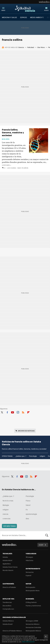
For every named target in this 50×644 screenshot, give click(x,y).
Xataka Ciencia (25, 9)
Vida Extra (29, 560)
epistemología (31, 514)
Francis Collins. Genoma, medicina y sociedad (13, 132)
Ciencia (21, 47)
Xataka (5, 557)
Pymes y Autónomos (33, 606)
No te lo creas (8, 501)
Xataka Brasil (7, 624)
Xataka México (8, 621)
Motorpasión (30, 587)
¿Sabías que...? (21, 456)
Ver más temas (9, 526)
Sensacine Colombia (33, 627)
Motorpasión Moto (33, 590)
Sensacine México (33, 624)
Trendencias (7, 602)
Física (28, 501)
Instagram (18, 412)
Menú (3, 10)
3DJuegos (29, 557)
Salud (28, 505)
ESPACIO (24, 17)
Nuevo (46, 10)
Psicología (33, 456)
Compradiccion (8, 609)
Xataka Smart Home (10, 567)
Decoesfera (7, 606)
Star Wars (41, 47)
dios (27, 518)
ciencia (5, 514)
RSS (23, 412)
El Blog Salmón (31, 602)
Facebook (7, 412)
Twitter (2, 412)
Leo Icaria (12, 168)
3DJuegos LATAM (32, 621)
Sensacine (30, 572)
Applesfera (7, 564)
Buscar (47, 535)
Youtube (12, 412)
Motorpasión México (33, 631)
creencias (7, 518)
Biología (6, 139)
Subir (41, 545)
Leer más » (6, 165)
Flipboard (28, 412)
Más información (28, 642)
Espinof (28, 575)
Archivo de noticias (26, 431)
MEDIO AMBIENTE (37, 17)
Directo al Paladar (9, 587)
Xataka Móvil (7, 560)
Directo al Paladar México (12, 631)
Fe (49, 456)
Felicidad (31, 47)
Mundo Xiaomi (8, 570)
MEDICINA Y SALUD (9, 17)
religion (42, 456)
